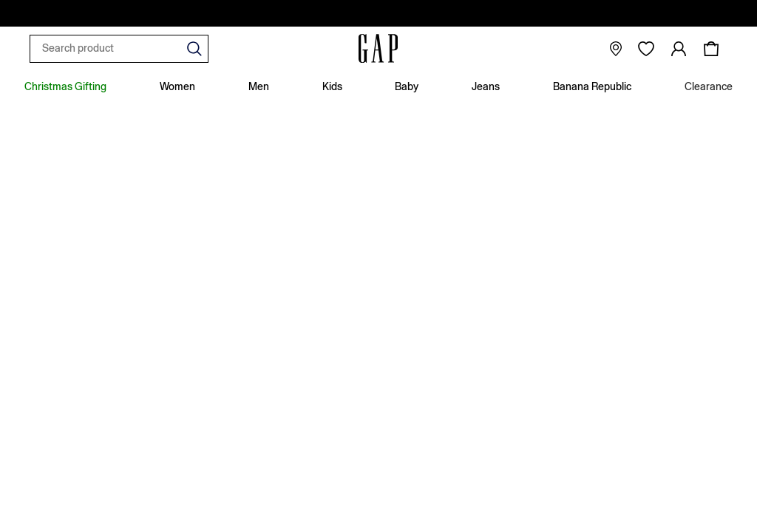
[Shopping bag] (711, 49)
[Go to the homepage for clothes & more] (378, 49)
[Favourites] (646, 49)
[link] (679, 49)
